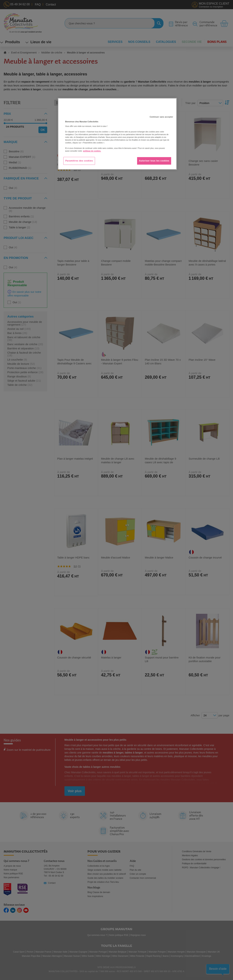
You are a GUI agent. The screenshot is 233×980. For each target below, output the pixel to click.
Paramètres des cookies (79, 161)
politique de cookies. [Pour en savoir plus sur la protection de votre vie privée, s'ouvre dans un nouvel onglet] (92, 151)
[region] (117, 134)
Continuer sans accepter (161, 117)
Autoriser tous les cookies (154, 161)
